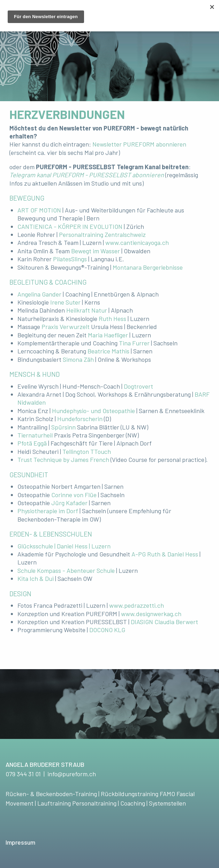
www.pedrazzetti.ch (137, 605)
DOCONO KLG (107, 630)
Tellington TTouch (87, 451)
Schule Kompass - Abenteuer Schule (66, 570)
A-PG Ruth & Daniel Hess (165, 554)
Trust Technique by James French (63, 459)
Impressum (20, 842)
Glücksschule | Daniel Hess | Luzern (64, 546)
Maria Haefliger (108, 335)
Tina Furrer (134, 343)
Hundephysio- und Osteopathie (93, 411)
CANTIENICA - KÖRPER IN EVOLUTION (70, 226)
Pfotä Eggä (32, 443)
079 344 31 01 (23, 774)
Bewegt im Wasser (96, 251)
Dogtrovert (138, 386)
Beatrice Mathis (108, 351)
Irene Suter (65, 302)
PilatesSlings (70, 259)
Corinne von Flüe (74, 495)
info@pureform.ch (72, 774)
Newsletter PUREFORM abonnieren (139, 144)
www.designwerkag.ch (151, 614)
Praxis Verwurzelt (66, 327)
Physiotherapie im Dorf (48, 511)
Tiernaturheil (36, 435)
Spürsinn (64, 427)
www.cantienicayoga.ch (137, 242)
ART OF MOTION (39, 210)
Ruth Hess (112, 319)
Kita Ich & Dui (36, 578)
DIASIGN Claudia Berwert (164, 622)
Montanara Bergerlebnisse (148, 267)
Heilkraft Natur (87, 310)
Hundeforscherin (80, 419)
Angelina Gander (39, 294)
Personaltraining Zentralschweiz (102, 234)
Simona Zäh (78, 359)
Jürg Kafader (69, 503)
